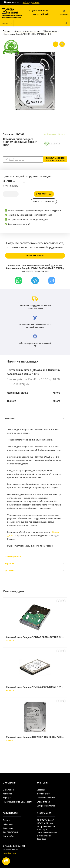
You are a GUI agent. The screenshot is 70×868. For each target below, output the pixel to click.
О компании (8, 790)
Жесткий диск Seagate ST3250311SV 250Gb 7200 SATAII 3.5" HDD (35, 737)
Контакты (7, 794)
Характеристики (35, 557)
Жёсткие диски (43, 794)
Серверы (41, 790)
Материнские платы (46, 806)
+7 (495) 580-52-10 (39, 11)
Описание (35, 419)
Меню (5, 23)
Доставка (35, 570)
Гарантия (35, 563)
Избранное (8, 824)
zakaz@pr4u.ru (31, 3)
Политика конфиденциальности (17, 802)
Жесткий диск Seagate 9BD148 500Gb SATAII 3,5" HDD (35, 637)
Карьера (7, 798)
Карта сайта (8, 836)
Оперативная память (46, 798)
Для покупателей (11, 832)
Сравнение (8, 828)
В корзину (44, 194)
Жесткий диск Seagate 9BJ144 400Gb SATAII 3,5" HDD (35, 687)
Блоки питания (43, 802)
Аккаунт (7, 820)
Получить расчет (35, 256)
